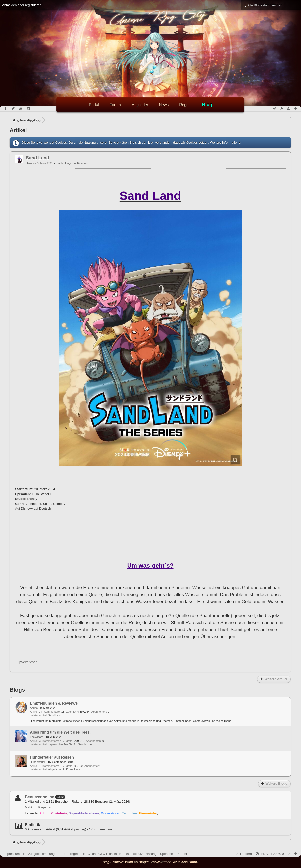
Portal (94, 105)
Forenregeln (71, 854)
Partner (182, 854)
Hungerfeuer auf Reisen (52, 757)
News (164, 105)
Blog (207, 105)
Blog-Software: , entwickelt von (150, 862)
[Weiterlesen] (29, 662)
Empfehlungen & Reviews (72, 163)
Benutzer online (40, 797)
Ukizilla (30, 163)
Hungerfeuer (37, 762)
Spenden (167, 854)
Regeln (185, 105)
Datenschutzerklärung (140, 854)
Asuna (34, 708)
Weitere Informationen (226, 143)
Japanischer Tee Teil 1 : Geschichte (70, 744)
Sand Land (37, 158)
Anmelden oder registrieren (22, 5)
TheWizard (36, 737)
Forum (115, 105)
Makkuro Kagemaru (39, 807)
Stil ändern (244, 854)
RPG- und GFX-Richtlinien (102, 854)
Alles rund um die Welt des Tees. (60, 732)
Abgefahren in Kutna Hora (64, 769)
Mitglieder (140, 105)
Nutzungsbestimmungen (41, 854)
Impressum (12, 854)
